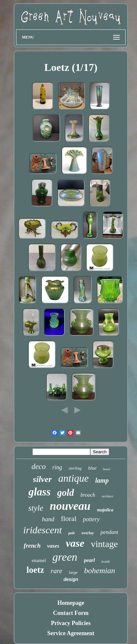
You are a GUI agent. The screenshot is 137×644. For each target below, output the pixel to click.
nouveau (70, 506)
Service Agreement (71, 633)
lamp (102, 480)
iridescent (43, 530)
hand (48, 519)
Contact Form (71, 613)
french (32, 546)
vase (75, 543)
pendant (109, 532)
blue (92, 468)
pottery (91, 519)
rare (56, 571)
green (65, 557)
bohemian (100, 571)
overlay (88, 533)
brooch (88, 495)
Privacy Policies (71, 623)
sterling (75, 468)
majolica (105, 510)
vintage (104, 544)
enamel (39, 560)
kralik (106, 561)
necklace (107, 496)
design (71, 579)
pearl (90, 560)
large (73, 572)
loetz (35, 570)
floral (69, 518)
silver (43, 479)
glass (40, 492)
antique (73, 478)
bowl (106, 469)
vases (53, 546)
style (36, 508)
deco (38, 467)
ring (57, 467)
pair (72, 533)
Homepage (71, 603)
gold (66, 492)
